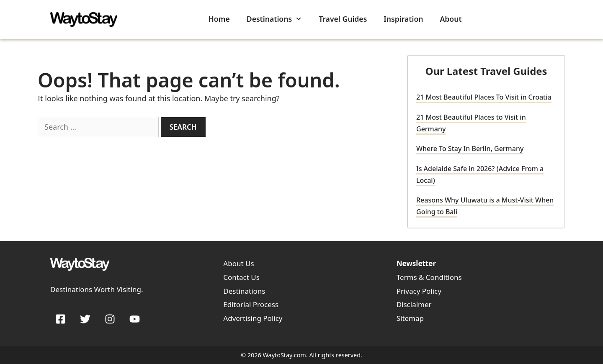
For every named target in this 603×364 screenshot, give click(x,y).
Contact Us (241, 277)
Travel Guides (343, 19)
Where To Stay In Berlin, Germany (470, 149)
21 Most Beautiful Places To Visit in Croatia (484, 97)
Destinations (278, 19)
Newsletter (416, 263)
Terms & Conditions (429, 277)
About (451, 19)
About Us (238, 263)
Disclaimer (414, 304)
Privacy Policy (419, 291)
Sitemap (410, 318)
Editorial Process (251, 304)
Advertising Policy (253, 318)
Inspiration (403, 19)
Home (219, 19)
